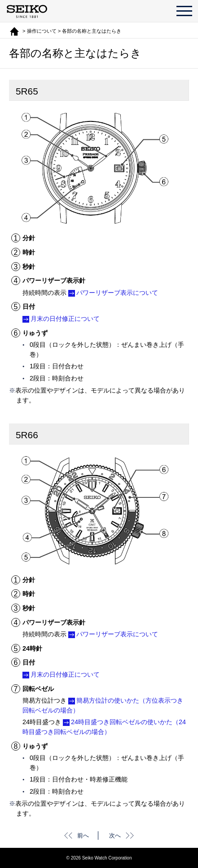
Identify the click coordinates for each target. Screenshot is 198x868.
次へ (115, 836)
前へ (83, 836)
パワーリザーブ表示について (117, 293)
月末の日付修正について (65, 319)
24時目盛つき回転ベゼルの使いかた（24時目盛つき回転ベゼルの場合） (104, 727)
